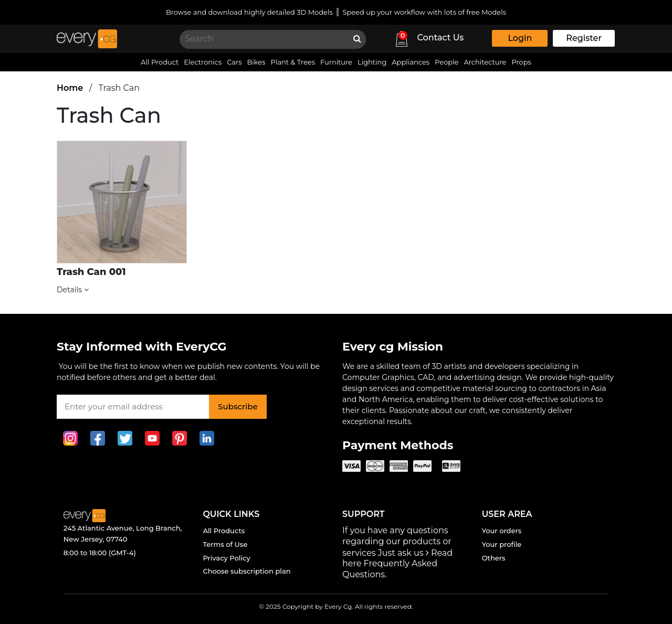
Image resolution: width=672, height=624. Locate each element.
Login (520, 38)
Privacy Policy (226, 558)
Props (521, 62)
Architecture (485, 62)
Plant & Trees (293, 62)
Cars (234, 62)
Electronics (203, 62)
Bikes (256, 62)
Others (494, 558)
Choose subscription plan (246, 571)
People (447, 62)
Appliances (411, 62)
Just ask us (399, 553)
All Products (224, 531)
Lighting (372, 62)
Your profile (502, 544)
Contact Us (441, 38)
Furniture (336, 62)
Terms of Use (225, 544)
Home (70, 88)
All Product (160, 62)
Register (584, 38)
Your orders (502, 531)
